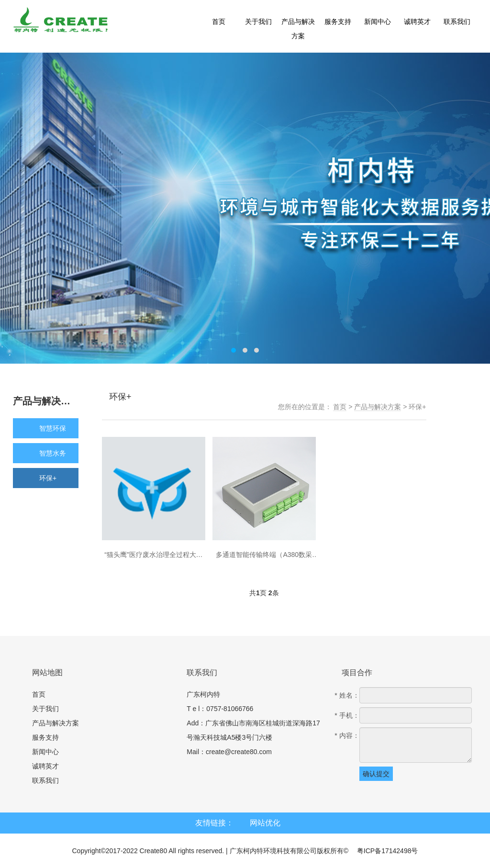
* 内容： (347, 735)
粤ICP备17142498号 (388, 851)
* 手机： (347, 715)
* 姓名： (347, 695)
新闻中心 (45, 752)
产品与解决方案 (378, 407)
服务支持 (45, 737)
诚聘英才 (45, 766)
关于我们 (45, 709)
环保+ (417, 407)
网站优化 (265, 823)
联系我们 (45, 780)
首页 (340, 407)
